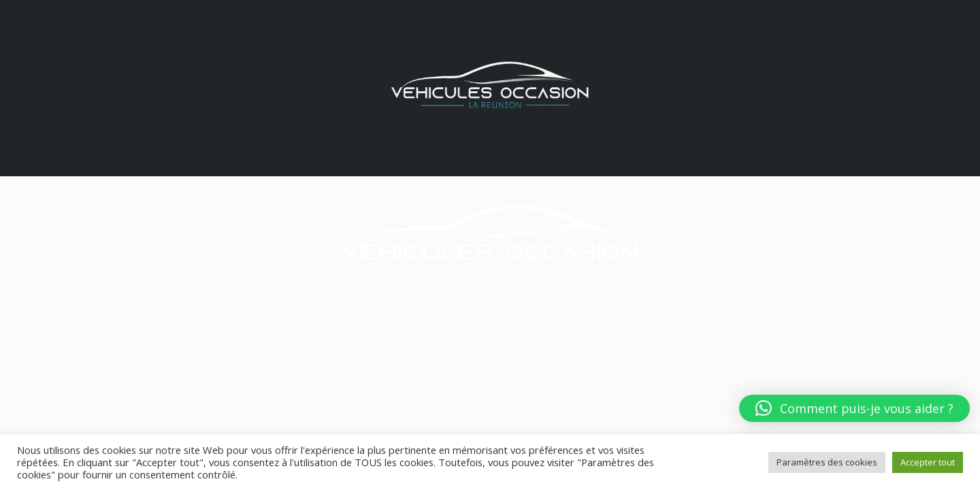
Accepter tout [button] (928, 462)
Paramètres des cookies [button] (827, 462)
